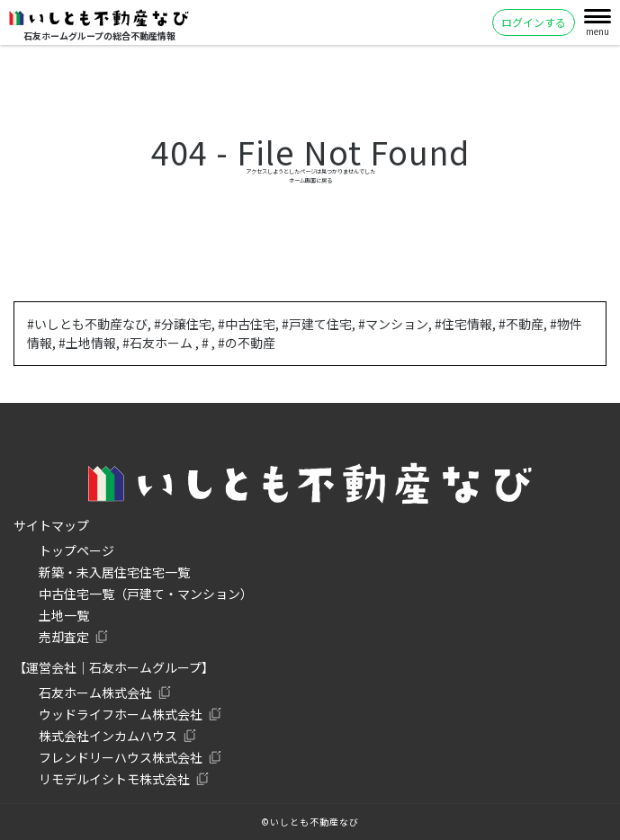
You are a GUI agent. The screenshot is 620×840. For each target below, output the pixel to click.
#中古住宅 (247, 324)
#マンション (393, 324)
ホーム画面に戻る (310, 180)
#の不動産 (247, 343)
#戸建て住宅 (317, 324)
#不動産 (521, 324)
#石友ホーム (159, 343)
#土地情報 (87, 343)
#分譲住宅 (183, 324)
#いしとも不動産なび (87, 324)
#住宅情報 (463, 324)
